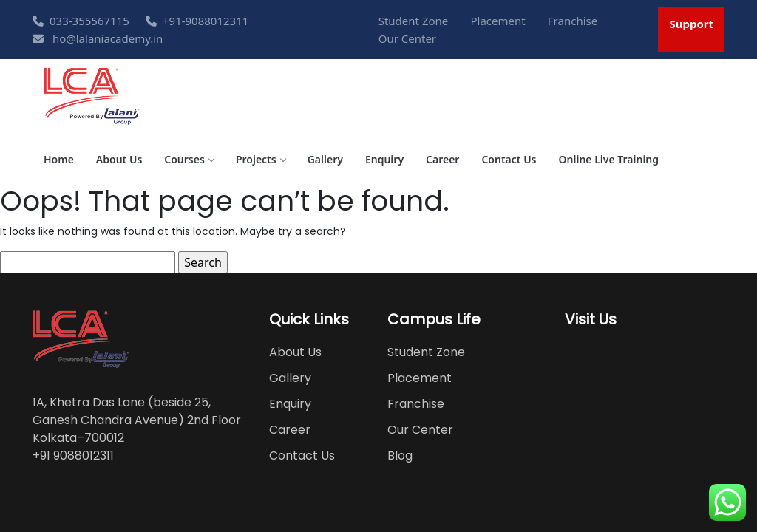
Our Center (407, 38)
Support (691, 24)
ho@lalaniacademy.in (98, 38)
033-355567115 (81, 21)
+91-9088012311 (197, 21)
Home (59, 159)
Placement (498, 21)
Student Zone (414, 21)
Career (442, 159)
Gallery (325, 159)
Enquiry (384, 159)
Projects (261, 159)
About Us (119, 159)
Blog (400, 456)
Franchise (573, 21)
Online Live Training (609, 159)
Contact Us (509, 159)
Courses (189, 159)
